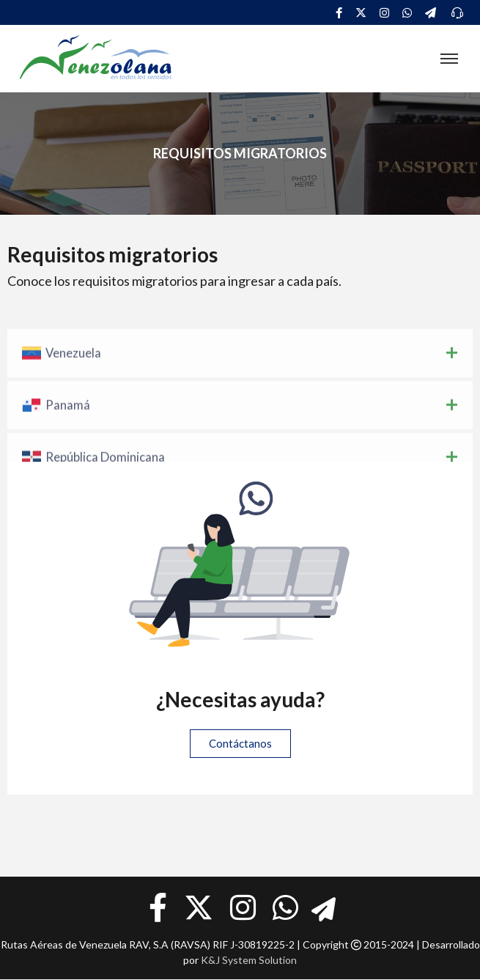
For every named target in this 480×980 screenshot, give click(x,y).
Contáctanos (240, 743)
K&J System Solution (249, 960)
